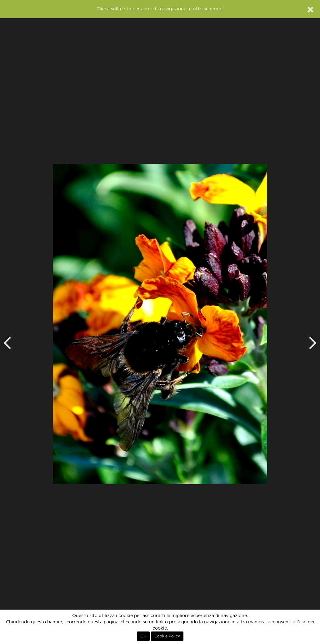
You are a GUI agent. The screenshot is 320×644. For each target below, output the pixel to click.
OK (143, 636)
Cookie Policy (167, 636)
